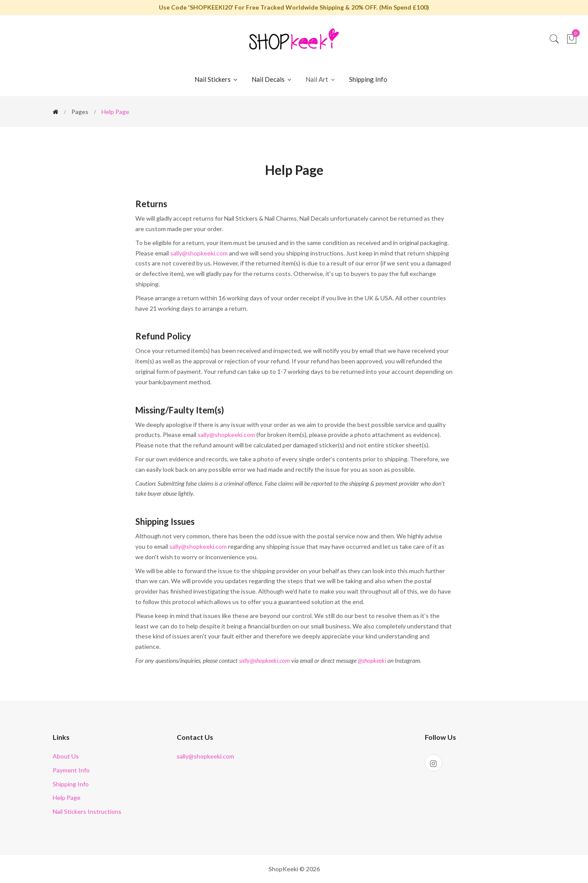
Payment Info (71, 770)
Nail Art (321, 79)
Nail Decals (272, 79)
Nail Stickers (217, 79)
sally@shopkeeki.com (199, 253)
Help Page (67, 797)
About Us (66, 756)
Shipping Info (368, 79)
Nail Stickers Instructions (87, 811)
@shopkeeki (372, 660)
